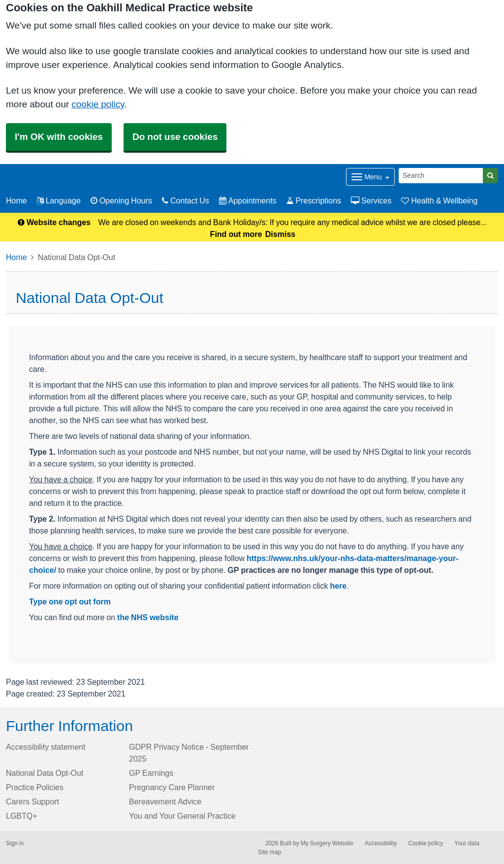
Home (16, 257)
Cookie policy (425, 843)
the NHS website (148, 617)
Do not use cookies (175, 137)
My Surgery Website (327, 843)
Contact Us (186, 200)
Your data (467, 843)
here (338, 586)
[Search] (441, 176)
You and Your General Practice (182, 816)
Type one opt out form (70, 601)
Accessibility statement (46, 747)
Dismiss (280, 234)
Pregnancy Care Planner (172, 787)
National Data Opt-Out (45, 773)
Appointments (248, 200)
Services (371, 200)
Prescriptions (314, 200)
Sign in (15, 843)
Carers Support (32, 801)
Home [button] (16, 200)
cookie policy (98, 104)
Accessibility (381, 843)
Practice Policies (35, 787)
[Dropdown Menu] (370, 177)
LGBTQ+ (22, 816)
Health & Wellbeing (439, 200)
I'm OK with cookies (59, 137)
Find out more (236, 234)
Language (59, 200)
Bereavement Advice (165, 801)
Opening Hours (121, 200)
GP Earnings (151, 773)
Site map (269, 852)
